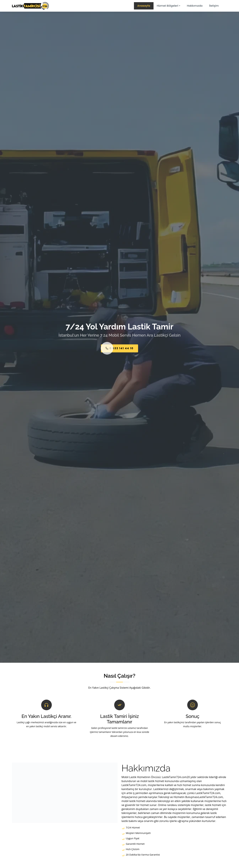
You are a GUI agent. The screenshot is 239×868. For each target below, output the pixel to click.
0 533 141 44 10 (119, 348)
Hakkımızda (195, 6)
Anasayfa (144, 6)
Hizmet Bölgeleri (168, 6)
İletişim (214, 6)
